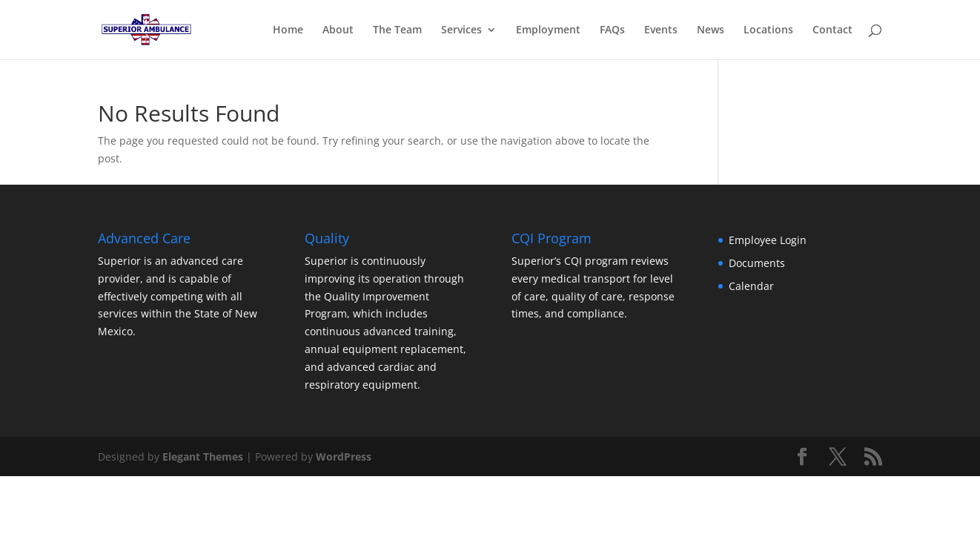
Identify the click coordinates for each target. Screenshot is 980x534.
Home (288, 30)
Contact (832, 30)
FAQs (612, 30)
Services (461, 30)
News (711, 30)
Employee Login (768, 240)
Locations (768, 30)
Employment (548, 30)
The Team (397, 30)
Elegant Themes (203, 456)
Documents (757, 263)
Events (661, 30)
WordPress (344, 456)
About (338, 30)
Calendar (751, 286)
